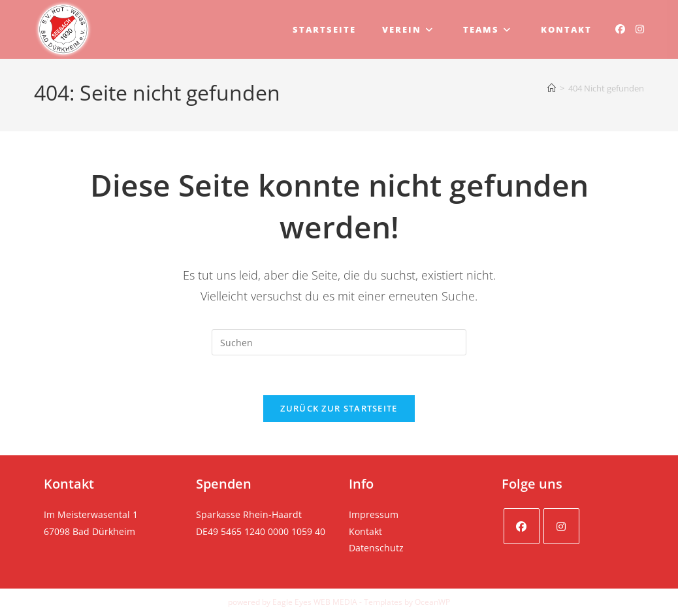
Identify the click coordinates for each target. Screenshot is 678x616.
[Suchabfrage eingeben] (339, 342)
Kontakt (365, 531)
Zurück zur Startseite (339, 408)
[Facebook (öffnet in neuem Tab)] (620, 29)
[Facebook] (522, 526)
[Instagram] (561, 526)
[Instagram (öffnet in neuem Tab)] (640, 29)
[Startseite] (552, 88)
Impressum (374, 514)
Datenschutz (376, 548)
